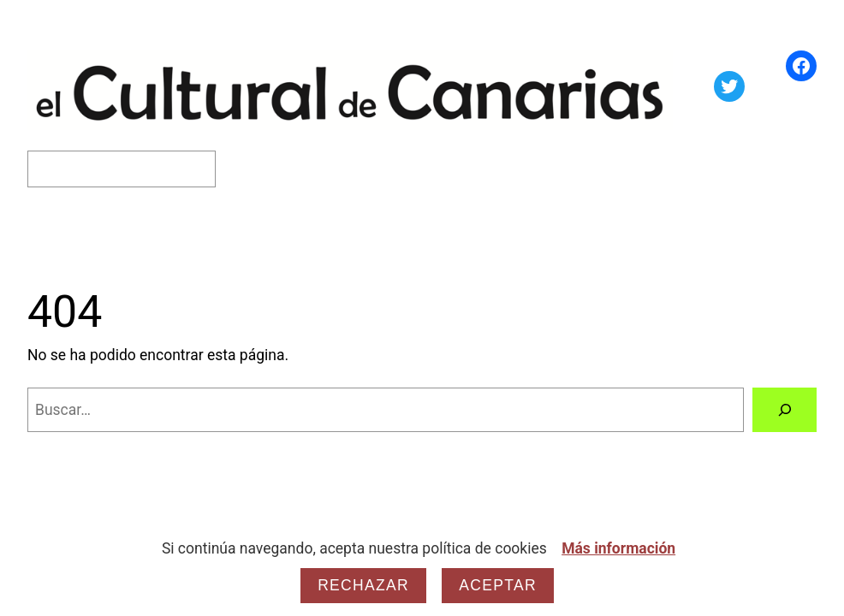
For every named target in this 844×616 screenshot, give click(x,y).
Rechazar (363, 585)
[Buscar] (785, 409)
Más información (618, 548)
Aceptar (498, 585)
